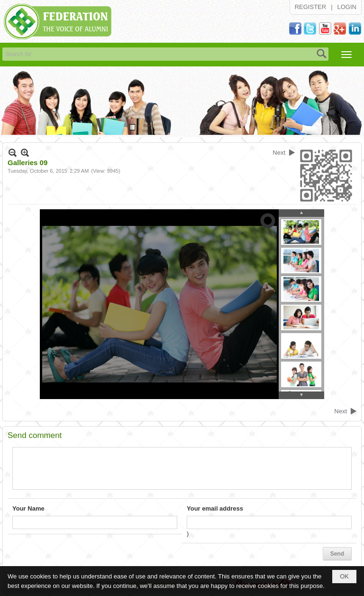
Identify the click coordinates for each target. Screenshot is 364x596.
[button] (346, 55)
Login (347, 7)
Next (279, 153)
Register (310, 7)
